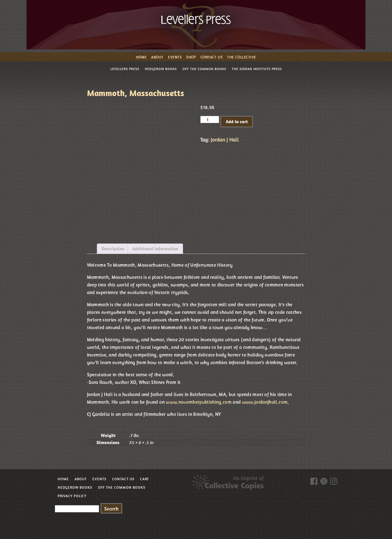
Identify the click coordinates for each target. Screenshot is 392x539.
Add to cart (237, 121)
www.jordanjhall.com (265, 402)
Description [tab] (113, 249)
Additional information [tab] (155, 249)
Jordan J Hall (225, 140)
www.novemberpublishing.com (199, 402)
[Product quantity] (210, 119)
